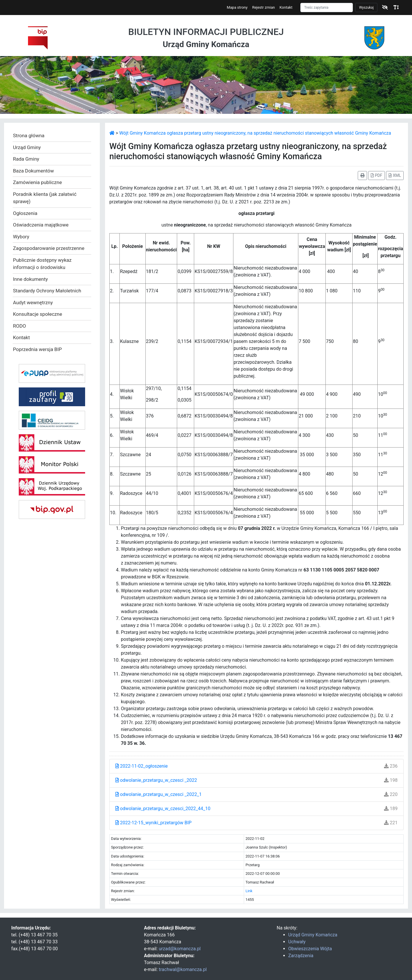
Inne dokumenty (30, 279)
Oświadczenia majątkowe (41, 225)
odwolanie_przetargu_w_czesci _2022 (156, 780)
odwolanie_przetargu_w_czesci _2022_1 (159, 794)
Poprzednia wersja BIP (37, 349)
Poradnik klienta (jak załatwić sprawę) (45, 198)
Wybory (21, 237)
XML (395, 175)
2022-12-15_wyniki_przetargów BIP (153, 823)
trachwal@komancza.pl (183, 969)
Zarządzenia (301, 956)
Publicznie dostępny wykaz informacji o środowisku (42, 264)
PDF (377, 175)
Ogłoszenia (25, 213)
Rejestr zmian (264, 7)
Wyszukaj (366, 8)
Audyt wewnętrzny (33, 302)
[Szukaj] (327, 8)
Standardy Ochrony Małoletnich (47, 291)
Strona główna (29, 136)
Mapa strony (237, 7)
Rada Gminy (26, 159)
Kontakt (286, 7)
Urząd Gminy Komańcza (313, 935)
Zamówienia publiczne (37, 182)
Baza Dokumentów (33, 171)
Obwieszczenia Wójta (310, 949)
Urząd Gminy (27, 147)
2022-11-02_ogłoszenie (142, 766)
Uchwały (297, 942)
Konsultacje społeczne (38, 314)
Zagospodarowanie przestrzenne (49, 248)
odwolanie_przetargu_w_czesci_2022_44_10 (163, 809)
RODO (19, 326)
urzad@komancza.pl (180, 949)
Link (249, 891)
